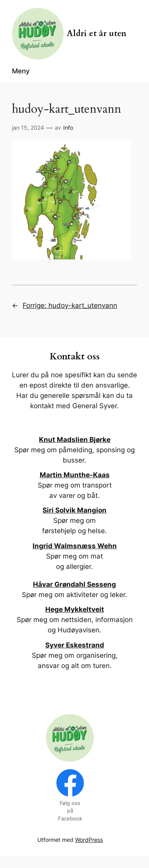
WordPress (89, 840)
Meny (21, 71)
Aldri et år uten (97, 34)
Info (68, 128)
